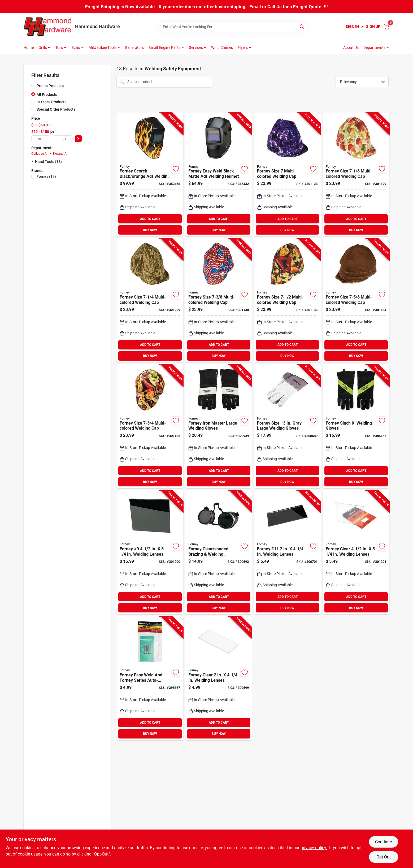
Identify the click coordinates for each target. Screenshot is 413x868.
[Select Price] (78, 139)
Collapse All (40, 154)
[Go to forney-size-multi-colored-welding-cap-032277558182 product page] (287, 300)
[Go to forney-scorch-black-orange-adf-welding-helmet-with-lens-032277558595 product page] (150, 175)
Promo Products (50, 86)
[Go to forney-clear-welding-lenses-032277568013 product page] (219, 678)
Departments (374, 47)
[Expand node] (33, 161)
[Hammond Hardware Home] (47, 27)
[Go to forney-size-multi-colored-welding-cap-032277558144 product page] (287, 175)
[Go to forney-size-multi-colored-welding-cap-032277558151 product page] (356, 175)
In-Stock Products (51, 102)
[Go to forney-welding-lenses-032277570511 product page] (150, 552)
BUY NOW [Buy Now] (150, 230)
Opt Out (384, 857)
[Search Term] (233, 27)
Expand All (60, 154)
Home (29, 47)
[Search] (302, 26)
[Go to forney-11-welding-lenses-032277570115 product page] (287, 552)
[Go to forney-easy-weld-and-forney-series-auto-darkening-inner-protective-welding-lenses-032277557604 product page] (150, 678)
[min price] (41, 139)
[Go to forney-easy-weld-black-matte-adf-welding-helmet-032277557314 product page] (219, 175)
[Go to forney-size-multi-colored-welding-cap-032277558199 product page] (356, 300)
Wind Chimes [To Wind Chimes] (222, 47)
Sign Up (373, 27)
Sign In (352, 27)
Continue (383, 842)
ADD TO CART (150, 219)
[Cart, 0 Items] (387, 27)
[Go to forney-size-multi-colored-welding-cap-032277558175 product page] (219, 300)
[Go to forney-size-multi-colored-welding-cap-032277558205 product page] (150, 426)
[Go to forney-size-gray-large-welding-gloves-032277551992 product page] (287, 426)
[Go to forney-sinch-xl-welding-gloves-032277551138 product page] (356, 426)
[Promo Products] (33, 85)
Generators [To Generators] (134, 47)
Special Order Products (56, 109)
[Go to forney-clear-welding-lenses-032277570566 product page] (356, 552)
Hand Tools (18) (48, 162)
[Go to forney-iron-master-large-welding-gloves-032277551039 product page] (219, 426)
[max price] (63, 139)
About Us (351, 47)
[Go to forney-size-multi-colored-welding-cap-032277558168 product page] (150, 300)
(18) (46, 176)
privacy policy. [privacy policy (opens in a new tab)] (314, 848)
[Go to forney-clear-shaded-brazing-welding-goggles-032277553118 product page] (219, 552)
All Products (47, 94)
